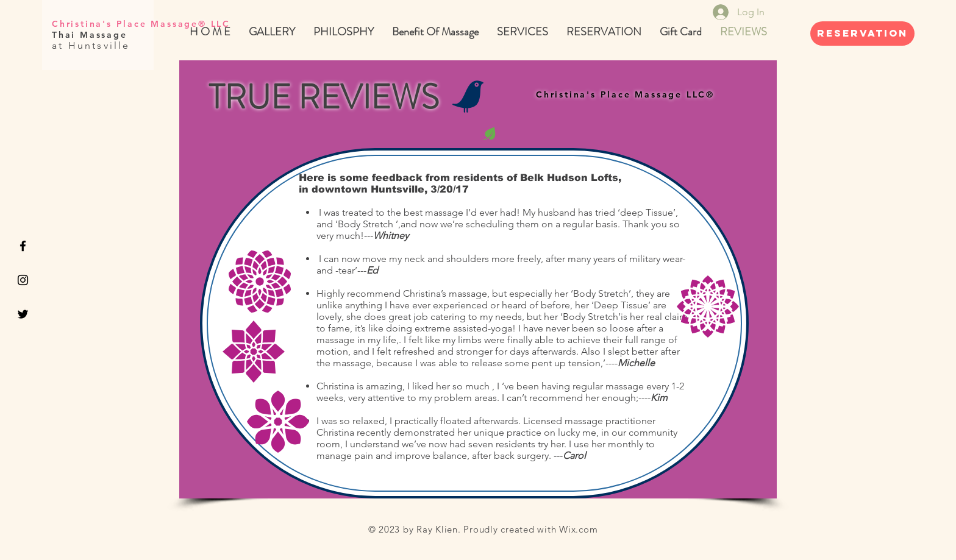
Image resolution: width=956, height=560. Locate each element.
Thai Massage (91, 35)
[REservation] (862, 34)
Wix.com (578, 529)
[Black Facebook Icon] (23, 246)
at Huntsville (91, 45)
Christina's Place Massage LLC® (625, 94)
